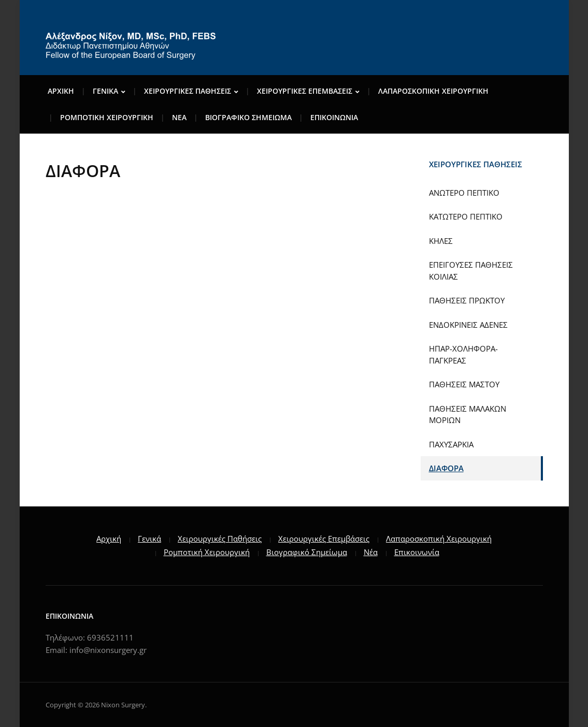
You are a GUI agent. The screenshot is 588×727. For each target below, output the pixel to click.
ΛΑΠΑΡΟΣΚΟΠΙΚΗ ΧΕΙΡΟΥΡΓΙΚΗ (433, 91)
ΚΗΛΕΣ (441, 241)
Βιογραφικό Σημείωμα (307, 552)
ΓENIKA (105, 91)
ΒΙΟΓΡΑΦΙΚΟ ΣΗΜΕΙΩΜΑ (248, 117)
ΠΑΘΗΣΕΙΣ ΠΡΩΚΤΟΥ (467, 300)
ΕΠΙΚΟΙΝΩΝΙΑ (334, 117)
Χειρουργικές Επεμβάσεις (324, 539)
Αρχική (109, 539)
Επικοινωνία (417, 552)
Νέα (371, 552)
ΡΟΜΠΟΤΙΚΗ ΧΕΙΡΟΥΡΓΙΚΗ (107, 117)
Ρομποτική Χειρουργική (207, 552)
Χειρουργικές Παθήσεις (220, 539)
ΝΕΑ (179, 117)
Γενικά (149, 539)
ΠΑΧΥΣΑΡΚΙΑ (451, 444)
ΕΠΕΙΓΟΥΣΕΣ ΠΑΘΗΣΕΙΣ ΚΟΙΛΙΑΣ (471, 271)
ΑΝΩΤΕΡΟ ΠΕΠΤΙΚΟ (464, 193)
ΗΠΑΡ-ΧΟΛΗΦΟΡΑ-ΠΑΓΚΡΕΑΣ (463, 354)
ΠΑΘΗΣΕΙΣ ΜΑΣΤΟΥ (464, 384)
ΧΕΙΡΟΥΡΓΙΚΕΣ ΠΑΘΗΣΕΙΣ (188, 91)
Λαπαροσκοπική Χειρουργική (439, 539)
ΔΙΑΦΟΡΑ (446, 468)
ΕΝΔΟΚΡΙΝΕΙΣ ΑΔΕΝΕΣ (468, 325)
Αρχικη (61, 91)
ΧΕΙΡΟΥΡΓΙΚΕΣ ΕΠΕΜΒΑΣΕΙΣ (305, 91)
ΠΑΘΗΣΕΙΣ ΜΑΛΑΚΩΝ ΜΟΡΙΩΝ (468, 415)
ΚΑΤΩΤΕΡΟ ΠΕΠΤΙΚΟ (466, 216)
